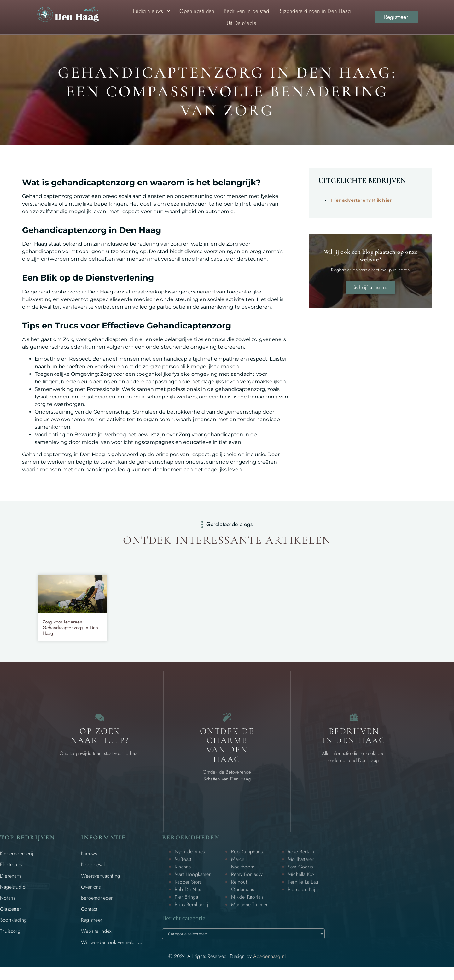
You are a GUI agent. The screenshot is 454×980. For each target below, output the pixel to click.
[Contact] (100, 721)
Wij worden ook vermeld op (112, 949)
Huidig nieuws (150, 11)
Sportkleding (13, 927)
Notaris (8, 905)
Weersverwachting (101, 882)
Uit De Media (242, 23)
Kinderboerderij (17, 860)
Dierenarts (11, 882)
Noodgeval (93, 871)
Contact (89, 916)
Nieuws (89, 860)
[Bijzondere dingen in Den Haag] (227, 721)
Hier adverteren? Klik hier (361, 200)
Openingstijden (197, 11)
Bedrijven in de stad (246, 11)
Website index (96, 938)
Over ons (91, 893)
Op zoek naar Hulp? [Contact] (100, 742)
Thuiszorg (10, 938)
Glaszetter (10, 916)
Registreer (92, 927)
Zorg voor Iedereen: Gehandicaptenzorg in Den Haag (70, 628)
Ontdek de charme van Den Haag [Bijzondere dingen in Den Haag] (227, 752)
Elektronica (12, 871)
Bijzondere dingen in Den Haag (314, 11)
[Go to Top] (429, 931)
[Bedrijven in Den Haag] (354, 721)
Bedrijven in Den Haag (354, 742)
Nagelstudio (13, 893)
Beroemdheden (97, 905)
